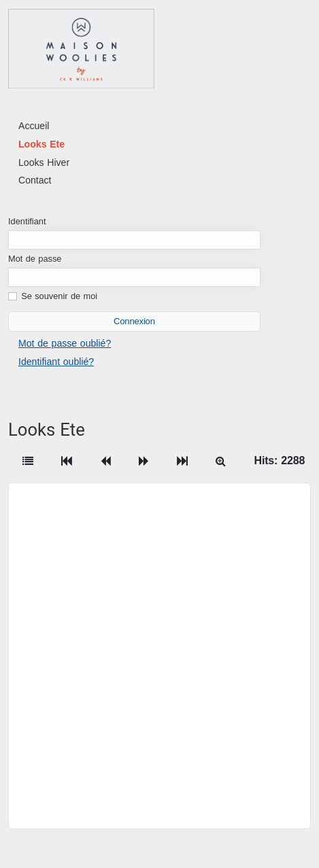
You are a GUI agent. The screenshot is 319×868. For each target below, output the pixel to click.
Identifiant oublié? (56, 362)
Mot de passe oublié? (65, 343)
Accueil (34, 126)
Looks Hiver (44, 162)
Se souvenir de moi (59, 296)
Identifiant (27, 221)
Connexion (134, 321)
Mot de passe (35, 259)
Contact (35, 180)
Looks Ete (41, 144)
